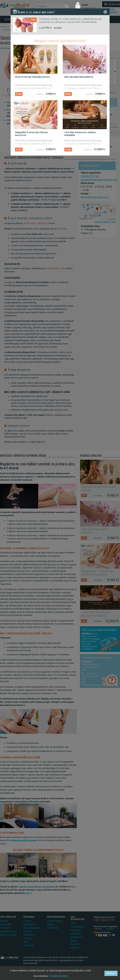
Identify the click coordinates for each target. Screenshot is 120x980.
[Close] (105, 12)
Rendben (111, 973)
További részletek (59, 976)
